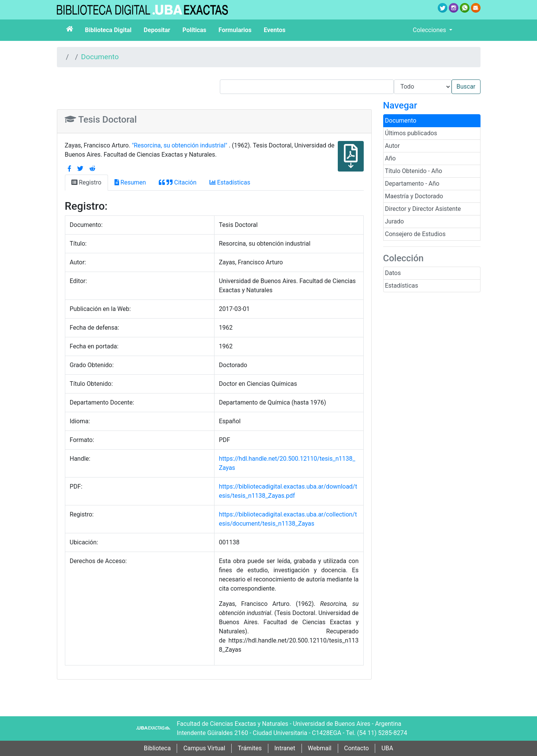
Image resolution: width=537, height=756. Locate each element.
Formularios (235, 30)
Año (390, 158)
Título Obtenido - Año (414, 171)
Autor (393, 146)
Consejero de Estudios (415, 234)
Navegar (400, 105)
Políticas (194, 30)
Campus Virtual (204, 748)
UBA (387, 748)
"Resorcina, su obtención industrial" (180, 145)
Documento (100, 57)
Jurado (395, 221)
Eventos (275, 30)
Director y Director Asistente (423, 209)
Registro (86, 182)
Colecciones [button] (430, 30)
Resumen (130, 182)
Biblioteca (157, 748)
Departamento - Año (412, 184)
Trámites (250, 748)
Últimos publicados (411, 133)
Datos (393, 273)
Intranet (285, 748)
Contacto (357, 748)
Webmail (320, 748)
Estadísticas (402, 286)
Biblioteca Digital (108, 30)
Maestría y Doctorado (414, 196)
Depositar (157, 30)
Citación (177, 182)
